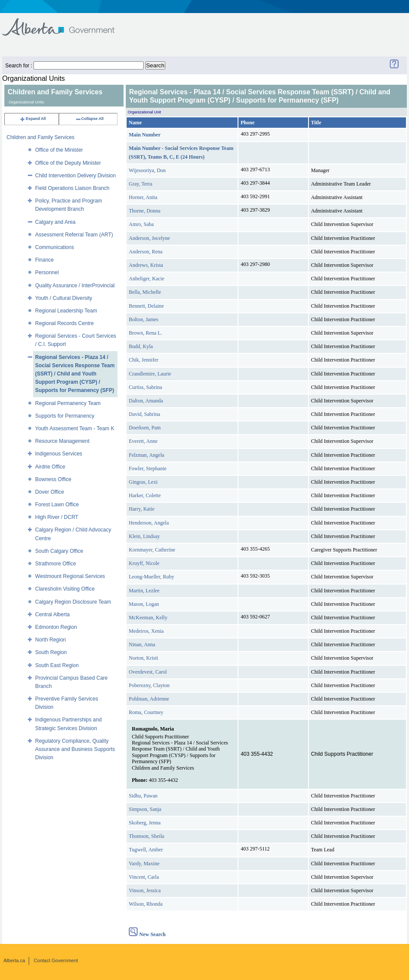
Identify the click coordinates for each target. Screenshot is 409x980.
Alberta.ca (14, 960)
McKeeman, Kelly (148, 618)
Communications (55, 247)
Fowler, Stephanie (148, 468)
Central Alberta (52, 615)
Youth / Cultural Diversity (64, 298)
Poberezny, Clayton (149, 685)
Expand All (33, 119)
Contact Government (56, 960)
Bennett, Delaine (146, 306)
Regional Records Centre (65, 323)
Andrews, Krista (146, 265)
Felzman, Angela (146, 455)
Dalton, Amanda (146, 401)
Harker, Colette (145, 495)
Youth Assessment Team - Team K (75, 429)
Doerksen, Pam (145, 428)
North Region (51, 640)
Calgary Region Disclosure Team (73, 602)
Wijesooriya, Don (147, 170)
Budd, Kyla (141, 346)
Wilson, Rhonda (146, 904)
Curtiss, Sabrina (146, 387)
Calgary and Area (55, 222)
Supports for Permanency (65, 416)
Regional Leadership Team (66, 311)
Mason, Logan (144, 604)
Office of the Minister (59, 150)
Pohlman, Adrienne (149, 699)
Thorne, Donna (145, 211)
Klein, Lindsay (144, 536)
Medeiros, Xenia (146, 631)
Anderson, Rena (146, 252)
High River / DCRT (57, 517)
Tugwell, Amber (146, 850)
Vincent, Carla (144, 877)
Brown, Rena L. (146, 333)
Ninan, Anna (142, 644)
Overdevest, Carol (148, 672)
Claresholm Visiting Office (65, 589)
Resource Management (62, 441)
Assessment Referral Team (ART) (74, 235)
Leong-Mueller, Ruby (151, 577)
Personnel (47, 272)
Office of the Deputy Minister (68, 163)
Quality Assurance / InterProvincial (75, 286)
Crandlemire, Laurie (150, 374)
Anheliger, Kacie (146, 279)
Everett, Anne (143, 441)
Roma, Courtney (146, 712)
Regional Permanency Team (68, 403)
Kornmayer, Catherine (152, 550)
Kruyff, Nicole (144, 563)
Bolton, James (144, 319)
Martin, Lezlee (144, 591)
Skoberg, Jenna (145, 823)
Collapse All (89, 119)
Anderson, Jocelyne (149, 238)
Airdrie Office (50, 467)
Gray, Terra (141, 184)
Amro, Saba (141, 224)
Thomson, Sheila (146, 836)
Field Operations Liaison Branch (72, 188)
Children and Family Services (40, 137)
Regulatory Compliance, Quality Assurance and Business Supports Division (75, 749)
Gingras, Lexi (143, 482)
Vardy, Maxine (144, 864)
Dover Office (50, 492)
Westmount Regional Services (70, 576)
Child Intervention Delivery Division (75, 176)
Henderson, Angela (149, 523)
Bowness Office (53, 479)
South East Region (57, 665)
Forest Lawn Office (57, 505)
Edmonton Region (56, 627)
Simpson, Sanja (145, 809)
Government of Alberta (65, 23)
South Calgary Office (59, 551)
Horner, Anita (143, 197)
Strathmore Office (56, 564)
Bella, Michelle (145, 292)
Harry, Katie (142, 509)
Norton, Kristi (143, 658)
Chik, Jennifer (144, 360)
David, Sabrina (144, 414)
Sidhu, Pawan (143, 796)
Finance (45, 260)
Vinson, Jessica (145, 890)
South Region (51, 652)
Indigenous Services (59, 454)
